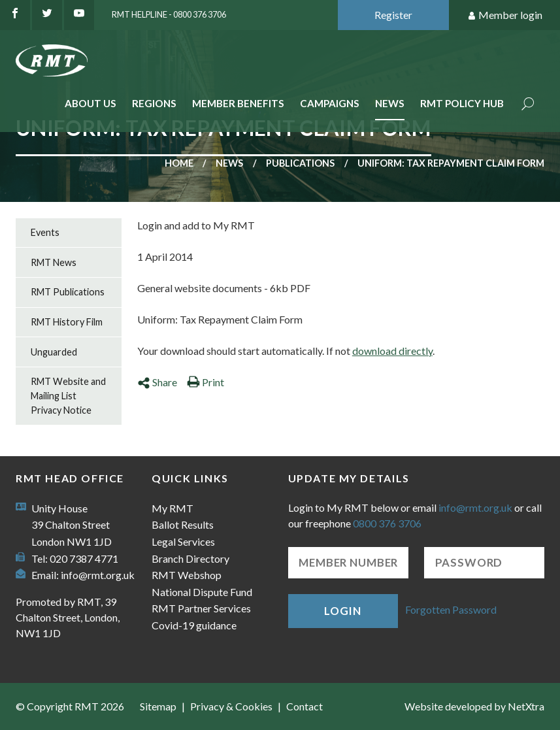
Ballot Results (183, 524)
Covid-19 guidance (194, 625)
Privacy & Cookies (231, 706)
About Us (91, 103)
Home (179, 163)
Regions (154, 103)
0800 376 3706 (387, 523)
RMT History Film (67, 322)
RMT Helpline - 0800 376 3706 (169, 14)
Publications (300, 163)
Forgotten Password (451, 609)
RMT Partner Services (201, 608)
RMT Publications (68, 292)
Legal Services (183, 541)
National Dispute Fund (202, 592)
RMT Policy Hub (462, 103)
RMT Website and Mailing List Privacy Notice (68, 395)
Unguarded (54, 352)
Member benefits (238, 103)
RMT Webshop (187, 575)
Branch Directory (190, 558)
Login (342, 611)
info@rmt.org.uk (98, 575)
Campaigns (330, 103)
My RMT (173, 508)
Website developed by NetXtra (474, 706)
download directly (392, 351)
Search (528, 105)
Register (393, 15)
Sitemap (158, 706)
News (390, 103)
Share (157, 382)
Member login (505, 15)
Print (206, 382)
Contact (305, 706)
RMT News (54, 262)
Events (45, 232)
